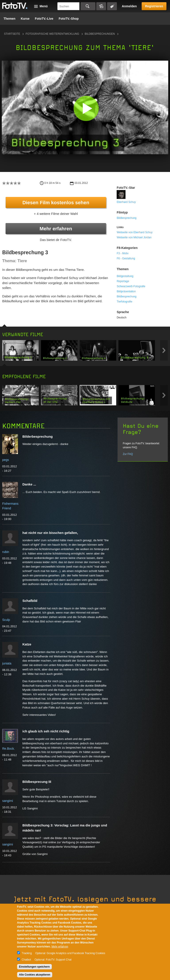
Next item (164, 350)
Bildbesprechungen (100, 34)
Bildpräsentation (126, 291)
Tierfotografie (124, 302)
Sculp (6, 620)
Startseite (12, 34)
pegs (6, 460)
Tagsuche (112, 6)
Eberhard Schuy (126, 202)
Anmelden (129, 6)
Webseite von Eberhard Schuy (135, 232)
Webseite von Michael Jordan (134, 237)
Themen (10, 19)
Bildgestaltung (125, 276)
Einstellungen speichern (34, 967)
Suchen (88, 6)
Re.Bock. (9, 749)
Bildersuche (101, 6)
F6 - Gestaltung (126, 258)
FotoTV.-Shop (69, 19)
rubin (6, 552)
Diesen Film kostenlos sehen (56, 203)
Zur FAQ (128, 454)
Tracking (27, 953)
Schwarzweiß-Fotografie (131, 286)
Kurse (25, 19)
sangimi (8, 801)
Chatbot (26, 960)
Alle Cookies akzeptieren (35, 975)
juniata (7, 663)
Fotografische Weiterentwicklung (52, 34)
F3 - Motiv (123, 253)
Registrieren (154, 6)
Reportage (123, 281)
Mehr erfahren (56, 229)
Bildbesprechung (127, 218)
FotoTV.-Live (44, 19)
